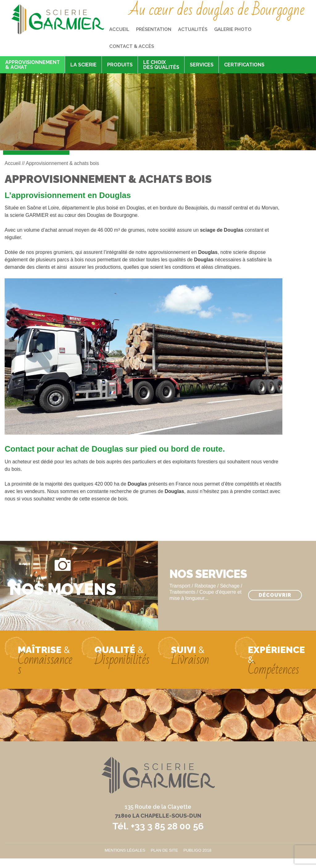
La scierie (83, 65)
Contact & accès (132, 46)
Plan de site (164, 850)
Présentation (154, 29)
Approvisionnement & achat (33, 65)
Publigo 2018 (197, 850)
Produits (120, 65)
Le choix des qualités (161, 65)
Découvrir (275, 595)
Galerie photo (233, 29)
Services (202, 65)
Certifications (244, 65)
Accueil (119, 29)
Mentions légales (125, 850)
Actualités (193, 29)
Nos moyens (63, 589)
